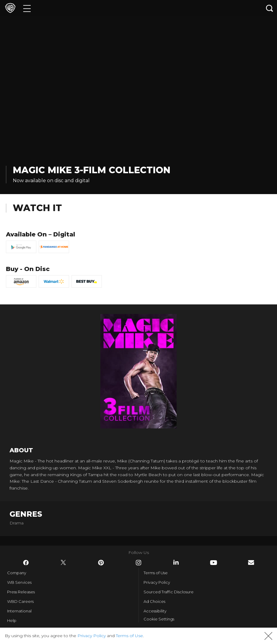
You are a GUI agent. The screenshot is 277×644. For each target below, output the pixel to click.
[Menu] (27, 8)
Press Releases (21, 592)
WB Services (19, 582)
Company (17, 573)
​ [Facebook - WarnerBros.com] (26, 563)
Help (12, 620)
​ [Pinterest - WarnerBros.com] (101, 563)
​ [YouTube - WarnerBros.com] (214, 563)
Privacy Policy (157, 582)
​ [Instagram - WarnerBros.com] (138, 563)
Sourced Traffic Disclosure (169, 592)
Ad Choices (154, 601)
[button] (268, 636)
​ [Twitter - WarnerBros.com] (63, 563)
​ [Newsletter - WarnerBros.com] (251, 562)
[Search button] (270, 8)
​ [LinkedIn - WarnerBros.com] (176, 562)
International (19, 611)
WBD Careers (20, 601)
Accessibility (155, 611)
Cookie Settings (159, 619)
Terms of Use (156, 573)
